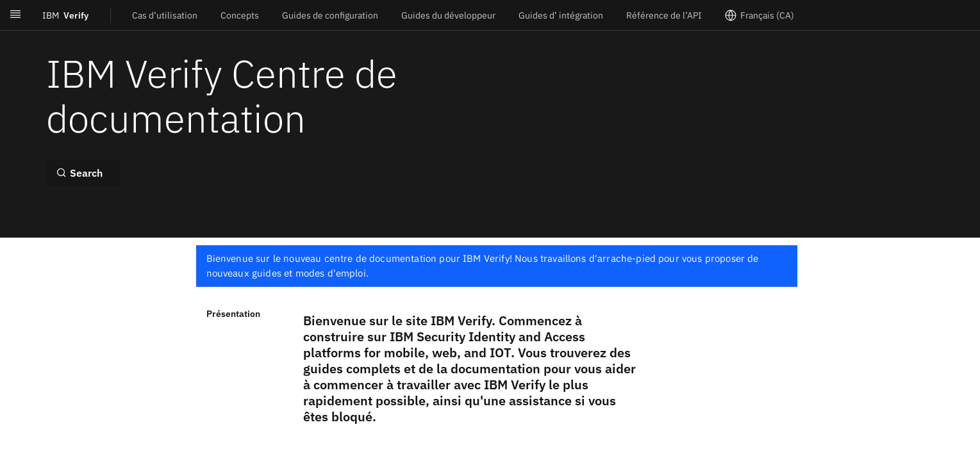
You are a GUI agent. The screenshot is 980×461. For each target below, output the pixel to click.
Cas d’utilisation (165, 15)
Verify (65, 15)
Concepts (240, 15)
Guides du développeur (448, 15)
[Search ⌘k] (83, 173)
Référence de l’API (664, 15)
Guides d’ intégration (561, 15)
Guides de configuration (330, 15)
